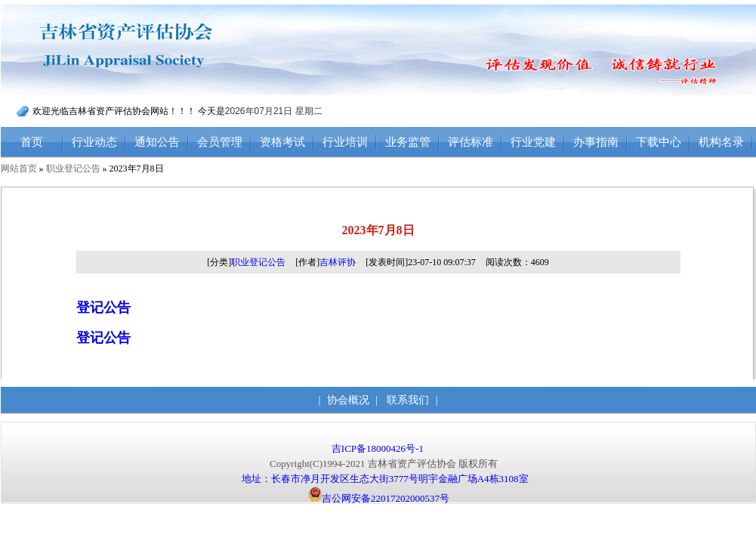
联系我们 (408, 400)
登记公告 (103, 308)
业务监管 (408, 142)
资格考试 (282, 142)
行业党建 (533, 142)
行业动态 (94, 142)
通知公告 (157, 142)
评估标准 (471, 142)
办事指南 (596, 142)
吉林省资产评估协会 (157, 50)
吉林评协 (338, 262)
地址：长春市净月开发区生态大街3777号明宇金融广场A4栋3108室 (385, 479)
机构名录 (721, 142)
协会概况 (348, 400)
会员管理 (220, 142)
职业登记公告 (73, 168)
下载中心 (659, 142)
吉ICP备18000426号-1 (379, 448)
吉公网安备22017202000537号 (379, 498)
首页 (32, 142)
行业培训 (345, 142)
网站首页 (19, 168)
